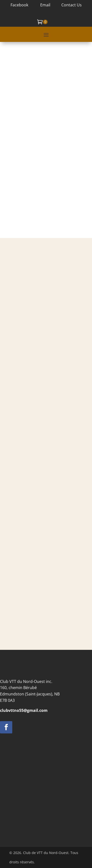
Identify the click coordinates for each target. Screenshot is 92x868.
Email (45, 5)
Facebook (19, 5)
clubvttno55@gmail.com (24, 710)
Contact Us (72, 5)
